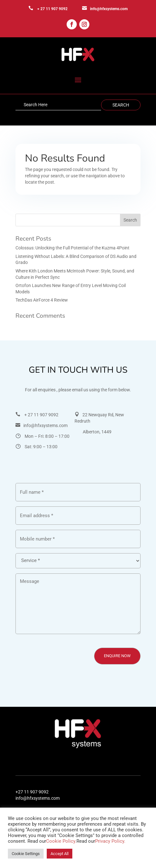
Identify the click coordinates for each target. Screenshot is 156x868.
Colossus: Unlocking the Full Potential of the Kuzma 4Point (72, 248)
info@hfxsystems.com (109, 9)
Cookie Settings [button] (26, 854)
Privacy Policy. (110, 841)
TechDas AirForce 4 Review (42, 300)
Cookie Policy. (61, 841)
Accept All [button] (60, 854)
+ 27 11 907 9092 (52, 9)
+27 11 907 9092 (32, 792)
